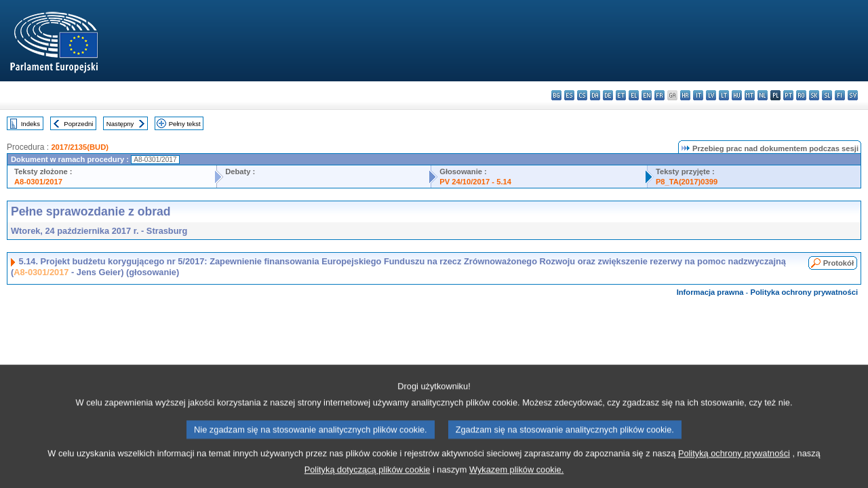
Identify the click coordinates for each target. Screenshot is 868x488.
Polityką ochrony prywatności (734, 462)
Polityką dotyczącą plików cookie (368, 478)
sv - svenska (853, 95)
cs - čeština (582, 95)
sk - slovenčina (814, 95)
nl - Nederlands (763, 95)
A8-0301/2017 (38, 182)
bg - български (556, 95)
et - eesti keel (621, 95)
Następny (120, 124)
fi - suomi (840, 95)
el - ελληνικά (634, 95)
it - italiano (698, 95)
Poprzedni (78, 124)
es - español (569, 95)
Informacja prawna (710, 292)
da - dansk (595, 95)
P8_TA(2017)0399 (687, 182)
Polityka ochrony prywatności (804, 292)
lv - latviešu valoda (711, 95)
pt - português (788, 95)
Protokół (839, 263)
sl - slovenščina (827, 95)
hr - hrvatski (685, 95)
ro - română (801, 95)
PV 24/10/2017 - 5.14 (475, 182)
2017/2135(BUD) (80, 147)
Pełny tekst (185, 124)
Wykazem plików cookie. (516, 478)
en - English (647, 95)
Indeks (31, 124)
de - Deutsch (608, 95)
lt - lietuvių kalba (724, 95)
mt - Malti (750, 95)
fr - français (659, 95)
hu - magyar (737, 95)
